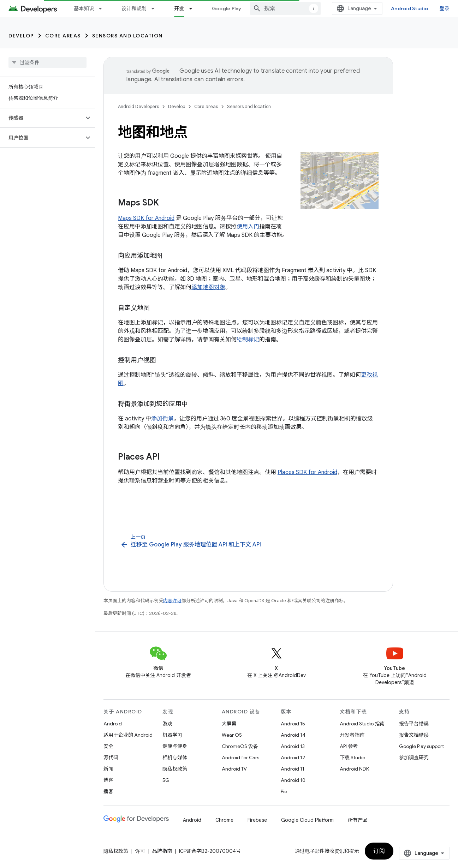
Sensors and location (127, 36)
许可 (140, 851)
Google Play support (421, 746)
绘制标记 (248, 340)
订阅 (379, 851)
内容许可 (172, 601)
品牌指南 (162, 851)
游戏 (167, 724)
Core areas (63, 36)
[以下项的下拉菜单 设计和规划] (156, 8)
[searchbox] (47, 62)
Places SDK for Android (307, 472)
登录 (445, 8)
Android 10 (293, 780)
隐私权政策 (175, 769)
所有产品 (358, 820)
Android (113, 724)
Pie (284, 791)
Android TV (234, 769)
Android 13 (293, 746)
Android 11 (293, 769)
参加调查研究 (414, 758)
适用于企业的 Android (128, 735)
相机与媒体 (175, 758)
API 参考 (349, 746)
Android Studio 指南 (362, 724)
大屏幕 (229, 724)
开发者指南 (352, 735)
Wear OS (232, 735)
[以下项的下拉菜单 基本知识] (103, 8)
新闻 (108, 769)
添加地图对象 (208, 287)
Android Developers (138, 106)
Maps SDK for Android (146, 218)
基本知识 (84, 8)
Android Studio (410, 8)
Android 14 (293, 735)
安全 (108, 746)
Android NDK (354, 769)
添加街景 (162, 419)
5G (166, 780)
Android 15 (293, 724)
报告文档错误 (414, 735)
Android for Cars (240, 758)
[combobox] (285, 8)
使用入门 (248, 227)
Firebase (257, 820)
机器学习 (172, 735)
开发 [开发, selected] (179, 8)
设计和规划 (134, 8)
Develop (21, 36)
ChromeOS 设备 (240, 746)
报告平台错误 (414, 724)
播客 (108, 791)
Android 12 (293, 758)
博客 (108, 780)
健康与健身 (175, 746)
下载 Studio (352, 758)
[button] (42, 118)
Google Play (227, 8)
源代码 (111, 758)
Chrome (224, 820)
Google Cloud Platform (307, 820)
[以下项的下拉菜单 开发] (194, 8)
